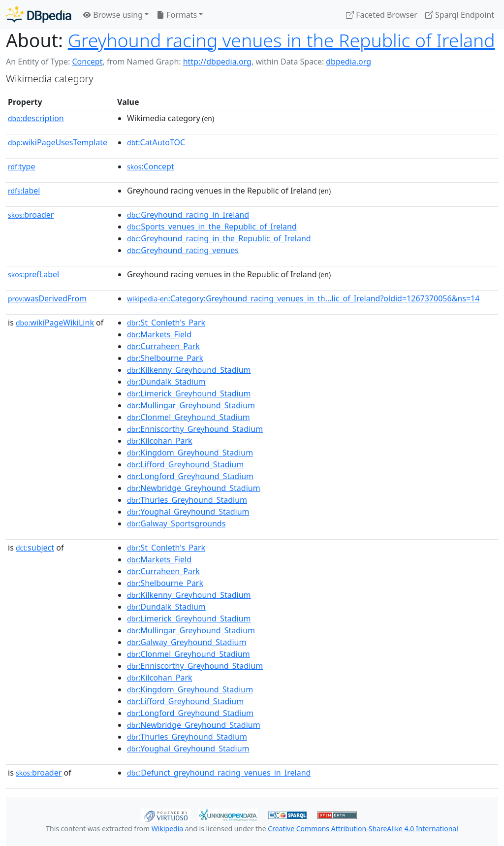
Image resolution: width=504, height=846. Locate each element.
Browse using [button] (113, 15)
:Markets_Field (159, 334)
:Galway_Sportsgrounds (176, 523)
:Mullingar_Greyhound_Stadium (191, 405)
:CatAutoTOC (156, 142)
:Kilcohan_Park (160, 441)
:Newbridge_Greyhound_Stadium (194, 488)
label (24, 191)
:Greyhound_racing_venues (183, 250)
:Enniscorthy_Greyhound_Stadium (195, 429)
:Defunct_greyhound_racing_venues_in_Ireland (219, 773)
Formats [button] (177, 15)
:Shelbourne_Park (165, 358)
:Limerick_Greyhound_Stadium (189, 393)
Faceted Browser (382, 15)
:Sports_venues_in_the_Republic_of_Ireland (212, 227)
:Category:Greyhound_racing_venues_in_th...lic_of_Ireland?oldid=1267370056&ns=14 (303, 298)
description (36, 118)
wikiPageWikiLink (55, 323)
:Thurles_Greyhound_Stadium (187, 500)
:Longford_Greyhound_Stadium (190, 476)
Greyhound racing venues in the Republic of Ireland (282, 40)
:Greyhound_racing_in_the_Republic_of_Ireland (219, 238)
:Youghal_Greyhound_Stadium (188, 512)
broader (31, 215)
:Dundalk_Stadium (166, 382)
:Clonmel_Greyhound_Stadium (189, 417)
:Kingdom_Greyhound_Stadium (190, 453)
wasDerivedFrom (47, 298)
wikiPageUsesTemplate (58, 142)
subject (35, 548)
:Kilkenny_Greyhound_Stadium (189, 370)
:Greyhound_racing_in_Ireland (188, 215)
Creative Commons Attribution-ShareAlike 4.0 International (363, 829)
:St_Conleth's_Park (166, 323)
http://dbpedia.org (217, 62)
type (22, 166)
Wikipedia (167, 829)
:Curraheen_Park (163, 346)
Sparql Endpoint (460, 15)
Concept (87, 62)
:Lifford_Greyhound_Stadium (185, 464)
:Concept (151, 166)
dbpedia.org (348, 62)
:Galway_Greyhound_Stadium (187, 642)
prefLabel (33, 274)
